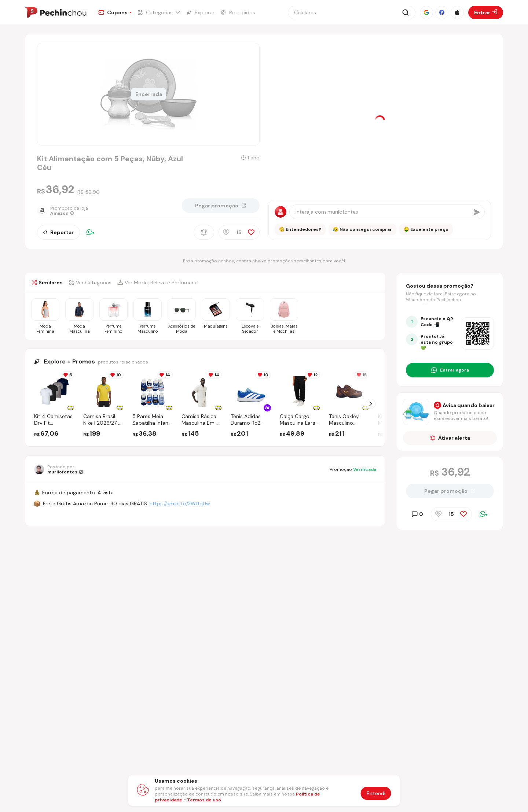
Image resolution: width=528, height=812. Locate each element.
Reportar (58, 232)
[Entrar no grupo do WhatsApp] (450, 370)
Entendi (376, 793)
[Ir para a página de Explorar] (200, 12)
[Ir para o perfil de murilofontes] (59, 469)
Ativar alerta (450, 438)
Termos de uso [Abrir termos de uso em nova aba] (204, 800)
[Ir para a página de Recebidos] (238, 12)
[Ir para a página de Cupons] (115, 12)
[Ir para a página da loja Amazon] (68, 211)
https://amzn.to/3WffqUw (180, 503)
